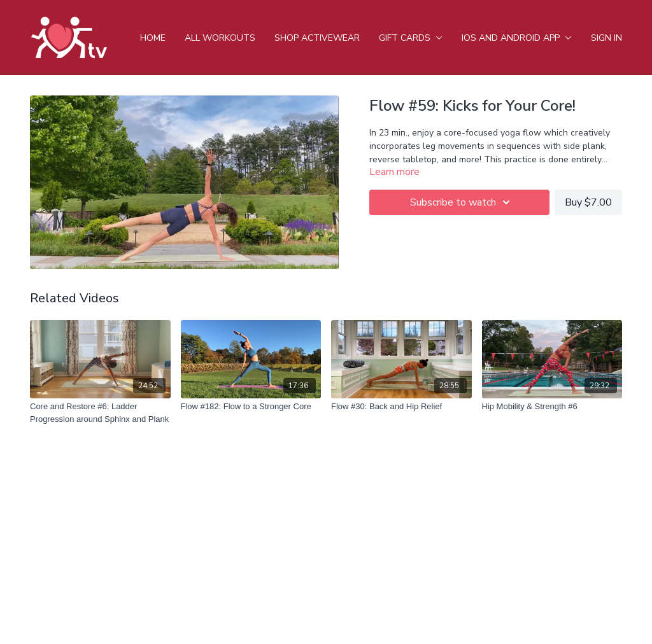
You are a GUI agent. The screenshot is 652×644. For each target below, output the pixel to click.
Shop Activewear (317, 38)
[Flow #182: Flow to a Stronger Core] (251, 407)
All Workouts (220, 38)
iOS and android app (517, 38)
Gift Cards (411, 38)
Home (153, 38)
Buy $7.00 (588, 202)
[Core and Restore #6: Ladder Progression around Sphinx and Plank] (100, 413)
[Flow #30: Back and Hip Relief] (401, 407)
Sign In (606, 38)
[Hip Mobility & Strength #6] (552, 407)
